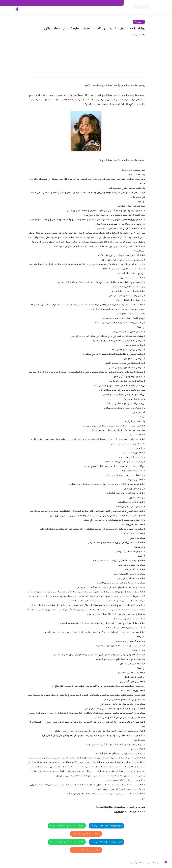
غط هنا (99, 807)
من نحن (97, 3)
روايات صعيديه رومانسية (74, 10)
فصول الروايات (115, 10)
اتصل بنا (118, 3)
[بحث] (16, 10)
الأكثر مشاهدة (91, 10)
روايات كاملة (103, 10)
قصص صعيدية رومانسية (53, 10)
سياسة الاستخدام (86, 3)
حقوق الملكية (108, 3)
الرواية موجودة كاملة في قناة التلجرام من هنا (106, 826)
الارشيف (59, 3)
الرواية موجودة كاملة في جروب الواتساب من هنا (67, 826)
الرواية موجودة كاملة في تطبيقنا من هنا (86, 834)
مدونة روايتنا (134, 863)
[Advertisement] (86, 55)
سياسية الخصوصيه (71, 3)
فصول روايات (139, 22)
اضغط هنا (119, 812)
